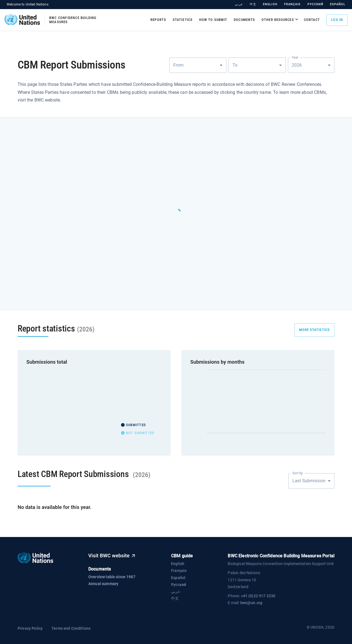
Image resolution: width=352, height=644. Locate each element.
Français (292, 4)
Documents (244, 20)
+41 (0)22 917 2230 (258, 596)
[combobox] (198, 65)
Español (338, 4)
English (270, 4)
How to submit (213, 20)
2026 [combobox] (297, 65)
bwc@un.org (251, 603)
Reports (158, 20)
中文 (253, 4)
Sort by (298, 473)
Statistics (183, 20)
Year (295, 57)
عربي (239, 4)
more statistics (315, 330)
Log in (337, 20)
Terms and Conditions (71, 628)
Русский (316, 4)
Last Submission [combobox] (309, 481)
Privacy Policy (30, 628)
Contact (312, 20)
